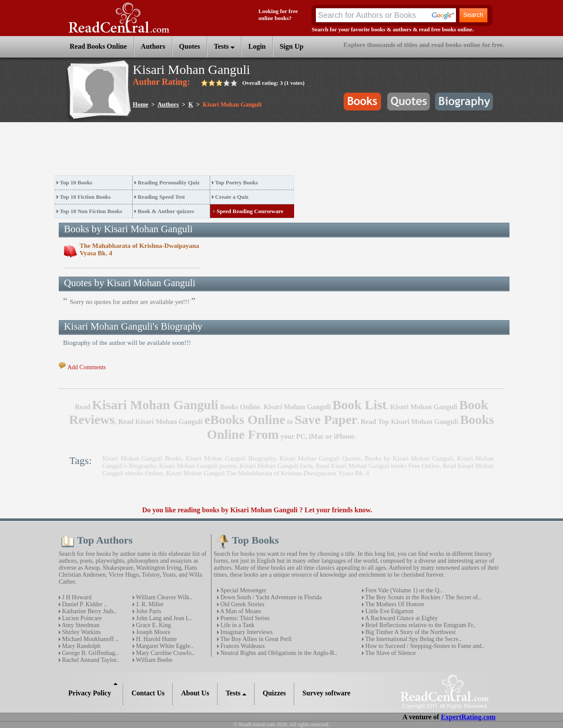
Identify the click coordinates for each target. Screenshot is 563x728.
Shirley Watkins (81, 632)
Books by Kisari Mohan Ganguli (409, 458)
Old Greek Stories (242, 604)
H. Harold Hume (156, 639)
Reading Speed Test (161, 197)
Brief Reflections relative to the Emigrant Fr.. (420, 625)
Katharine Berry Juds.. (89, 611)
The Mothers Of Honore (394, 604)
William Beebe (153, 660)
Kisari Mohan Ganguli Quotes (320, 458)
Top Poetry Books (236, 182)
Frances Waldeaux (242, 646)
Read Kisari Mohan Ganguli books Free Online (378, 466)
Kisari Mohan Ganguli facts (276, 466)
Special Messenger (243, 590)
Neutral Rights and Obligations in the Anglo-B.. (278, 653)
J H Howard (76, 597)
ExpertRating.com (468, 717)
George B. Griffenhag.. (89, 653)
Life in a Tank (237, 625)
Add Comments (87, 367)
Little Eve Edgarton (389, 611)
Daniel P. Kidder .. (84, 604)
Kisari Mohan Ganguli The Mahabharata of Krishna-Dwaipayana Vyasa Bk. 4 (268, 473)
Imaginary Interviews (246, 632)
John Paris (148, 611)
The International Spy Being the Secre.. (412, 639)
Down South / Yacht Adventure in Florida (270, 597)
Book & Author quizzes (166, 211)
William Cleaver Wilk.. (163, 597)
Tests (224, 46)
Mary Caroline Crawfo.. (164, 653)
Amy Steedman (80, 625)
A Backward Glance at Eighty (401, 618)
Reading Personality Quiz (168, 182)
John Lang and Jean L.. (163, 618)
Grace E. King (153, 625)
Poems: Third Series (244, 618)
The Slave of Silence (390, 653)
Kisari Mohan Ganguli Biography (231, 458)
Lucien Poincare (81, 618)
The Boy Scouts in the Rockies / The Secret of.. (422, 597)
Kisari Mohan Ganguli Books (142, 458)
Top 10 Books (76, 182)
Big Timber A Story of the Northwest (410, 632)
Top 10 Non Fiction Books (91, 211)
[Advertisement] (213, 151)
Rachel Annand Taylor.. (90, 660)
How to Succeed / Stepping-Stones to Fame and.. (424, 646)
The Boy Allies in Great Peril (255, 639)
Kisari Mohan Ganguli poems (198, 466)
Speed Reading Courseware (250, 211)
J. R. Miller (149, 604)
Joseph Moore (152, 632)
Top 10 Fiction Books (85, 197)
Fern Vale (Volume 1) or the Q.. (403, 590)
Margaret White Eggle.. (164, 646)
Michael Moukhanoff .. (89, 639)
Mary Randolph (80, 646)
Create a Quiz (232, 197)
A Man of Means (240, 611)
